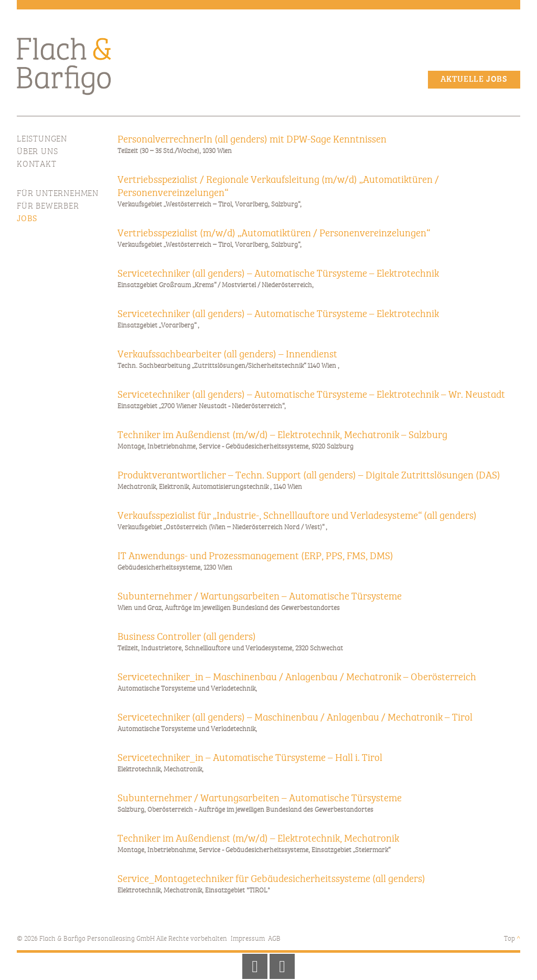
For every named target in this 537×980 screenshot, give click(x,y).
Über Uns (37, 152)
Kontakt (37, 165)
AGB (274, 939)
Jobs (27, 219)
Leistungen (42, 139)
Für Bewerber (48, 206)
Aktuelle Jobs (474, 80)
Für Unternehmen (58, 194)
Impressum (248, 939)
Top (512, 939)
